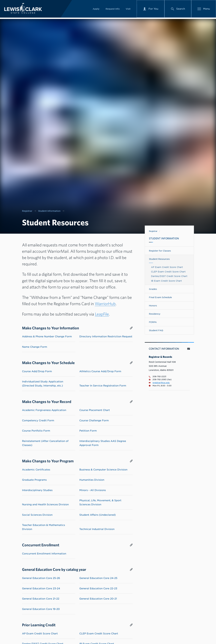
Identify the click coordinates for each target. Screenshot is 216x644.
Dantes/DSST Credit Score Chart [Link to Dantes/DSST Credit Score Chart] (169, 276)
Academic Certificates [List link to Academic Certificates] (36, 470)
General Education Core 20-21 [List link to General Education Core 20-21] (98, 599)
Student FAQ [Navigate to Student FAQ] (156, 330)
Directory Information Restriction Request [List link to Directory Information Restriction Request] (106, 336)
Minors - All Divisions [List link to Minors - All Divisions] (93, 490)
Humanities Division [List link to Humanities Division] (92, 480)
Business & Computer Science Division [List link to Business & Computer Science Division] (103, 470)
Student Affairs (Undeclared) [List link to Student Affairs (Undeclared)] (97, 515)
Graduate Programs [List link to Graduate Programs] (34, 480)
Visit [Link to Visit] (128, 9)
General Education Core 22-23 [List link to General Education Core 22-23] (98, 588)
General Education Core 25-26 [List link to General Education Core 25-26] (41, 578)
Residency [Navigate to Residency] (155, 314)
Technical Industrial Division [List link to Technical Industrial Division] (97, 529)
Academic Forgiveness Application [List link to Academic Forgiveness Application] (44, 410)
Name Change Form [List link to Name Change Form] (35, 347)
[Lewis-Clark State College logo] (25, 9)
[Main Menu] (204, 9)
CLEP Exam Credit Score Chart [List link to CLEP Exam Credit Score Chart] (99, 634)
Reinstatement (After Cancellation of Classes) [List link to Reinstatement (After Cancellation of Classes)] (45, 443)
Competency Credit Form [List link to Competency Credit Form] (38, 420)
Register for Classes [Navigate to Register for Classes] (160, 251)
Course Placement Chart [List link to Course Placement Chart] (95, 410)
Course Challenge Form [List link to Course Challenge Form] (94, 420)
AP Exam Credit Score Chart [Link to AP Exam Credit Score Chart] (167, 267)
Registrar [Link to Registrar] (153, 231)
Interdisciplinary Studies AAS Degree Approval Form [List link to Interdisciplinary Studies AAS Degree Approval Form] (103, 443)
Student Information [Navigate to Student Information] (164, 238)
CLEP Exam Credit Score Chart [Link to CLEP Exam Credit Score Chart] (168, 272)
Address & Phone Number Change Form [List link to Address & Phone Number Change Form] (47, 336)
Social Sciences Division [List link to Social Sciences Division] (37, 515)
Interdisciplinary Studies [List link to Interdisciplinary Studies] (37, 490)
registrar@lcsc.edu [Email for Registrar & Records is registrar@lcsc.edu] (159, 383)
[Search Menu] (178, 9)
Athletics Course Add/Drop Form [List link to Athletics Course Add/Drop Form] (100, 371)
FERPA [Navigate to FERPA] (153, 322)
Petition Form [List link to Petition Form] (88, 431)
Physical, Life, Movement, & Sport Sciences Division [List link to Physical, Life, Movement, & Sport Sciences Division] (100, 502)
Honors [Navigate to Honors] (153, 306)
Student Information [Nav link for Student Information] (49, 211)
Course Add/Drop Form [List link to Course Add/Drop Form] (37, 371)
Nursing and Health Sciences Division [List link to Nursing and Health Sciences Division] (45, 504)
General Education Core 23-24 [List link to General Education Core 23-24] (41, 588)
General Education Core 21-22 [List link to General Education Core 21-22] (41, 599)
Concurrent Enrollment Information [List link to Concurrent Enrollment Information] (44, 554)
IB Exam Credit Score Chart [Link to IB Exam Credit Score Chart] (166, 281)
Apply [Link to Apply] (96, 9)
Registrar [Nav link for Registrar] (27, 211)
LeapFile (102, 314)
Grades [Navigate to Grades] (153, 289)
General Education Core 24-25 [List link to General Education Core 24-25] (98, 578)
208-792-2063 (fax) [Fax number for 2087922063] (160, 380)
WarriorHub (105, 304)
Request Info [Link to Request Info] (113, 9)
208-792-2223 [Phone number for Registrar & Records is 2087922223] (157, 377)
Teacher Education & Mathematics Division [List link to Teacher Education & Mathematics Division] (43, 527)
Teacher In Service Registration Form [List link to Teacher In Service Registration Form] (103, 386)
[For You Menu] (151, 9)
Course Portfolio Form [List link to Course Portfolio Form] (36, 431)
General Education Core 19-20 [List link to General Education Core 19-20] (41, 609)
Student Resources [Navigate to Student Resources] (159, 259)
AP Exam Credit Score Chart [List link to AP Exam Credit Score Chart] (40, 634)
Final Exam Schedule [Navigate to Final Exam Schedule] (160, 297)
